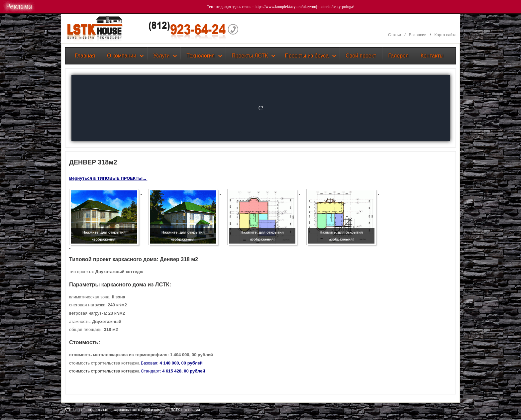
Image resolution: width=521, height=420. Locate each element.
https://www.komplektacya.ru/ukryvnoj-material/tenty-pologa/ (304, 7)
